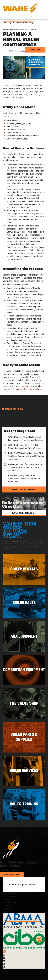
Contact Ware (12, 875)
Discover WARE (19, 30)
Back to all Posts (14, 409)
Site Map (7, 906)
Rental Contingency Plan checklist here (24, 389)
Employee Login (10, 902)
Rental (27, 30)
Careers (7, 899)
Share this (35, 50)
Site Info (7, 909)
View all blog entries (24, 490)
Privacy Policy (9, 912)
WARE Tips (34, 30)
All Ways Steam (8, 30)
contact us (27, 386)
